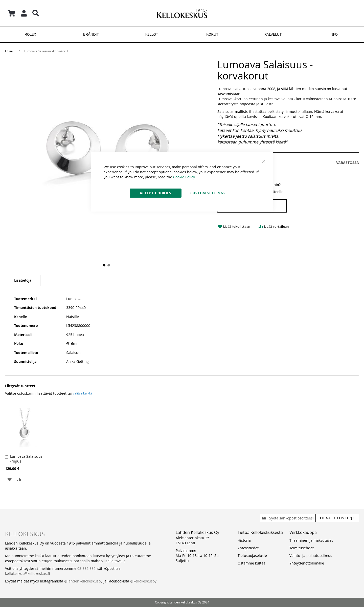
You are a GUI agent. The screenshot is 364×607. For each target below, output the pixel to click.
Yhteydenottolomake (307, 563)
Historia (244, 540)
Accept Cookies (156, 193)
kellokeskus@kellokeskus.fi (27, 573)
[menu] (182, 35)
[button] (9, 479)
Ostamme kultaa (252, 563)
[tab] (23, 280)
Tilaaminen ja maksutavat (311, 540)
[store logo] (182, 13)
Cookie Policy (184, 177)
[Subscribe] (337, 518)
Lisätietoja (23, 280)
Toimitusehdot (302, 548)
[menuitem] (30, 35)
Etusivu (10, 51)
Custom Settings (208, 193)
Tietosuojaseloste (252, 556)
